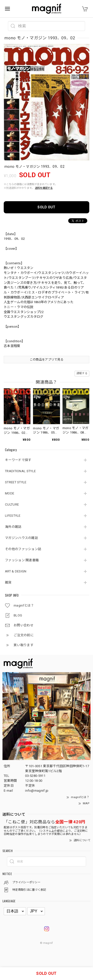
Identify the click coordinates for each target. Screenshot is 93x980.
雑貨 (8, 582)
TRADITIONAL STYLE (20, 471)
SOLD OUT (46, 207)
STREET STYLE (16, 482)
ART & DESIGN (16, 571)
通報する (82, 373)
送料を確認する (44, 188)
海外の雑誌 (13, 527)
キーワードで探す (18, 460)
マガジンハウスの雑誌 (21, 538)
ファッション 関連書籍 (22, 560)
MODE (10, 493)
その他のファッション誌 (23, 549)
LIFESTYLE (13, 516)
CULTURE (12, 504)
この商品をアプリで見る (46, 360)
